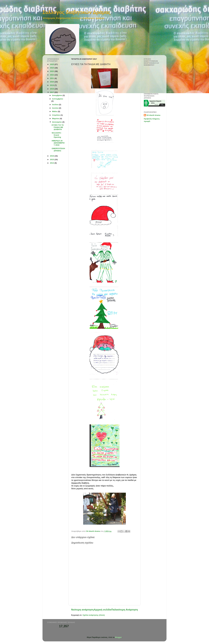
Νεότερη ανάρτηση (82, 610)
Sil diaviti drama (153, 115)
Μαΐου (55, 111)
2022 (52, 75)
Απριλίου (56, 115)
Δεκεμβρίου (57, 95)
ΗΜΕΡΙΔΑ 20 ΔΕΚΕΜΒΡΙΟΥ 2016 (58, 143)
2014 (52, 163)
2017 (52, 92)
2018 (52, 89)
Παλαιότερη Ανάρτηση (125, 610)
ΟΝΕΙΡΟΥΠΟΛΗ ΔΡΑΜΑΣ (58, 150)
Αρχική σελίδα (103, 610)
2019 (52, 85)
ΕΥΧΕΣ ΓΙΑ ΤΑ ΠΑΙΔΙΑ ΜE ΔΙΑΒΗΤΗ (58, 127)
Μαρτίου (56, 119)
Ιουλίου (56, 105)
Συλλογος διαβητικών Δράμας (77, 12)
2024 (52, 68)
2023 (52, 71)
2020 (52, 82)
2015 (52, 160)
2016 (52, 156)
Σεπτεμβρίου (58, 99)
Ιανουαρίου (57, 122)
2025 (52, 64)
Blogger (118, 637)
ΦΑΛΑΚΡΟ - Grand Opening (57, 135)
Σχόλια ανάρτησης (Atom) (94, 615)
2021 (52, 78)
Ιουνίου (56, 108)
